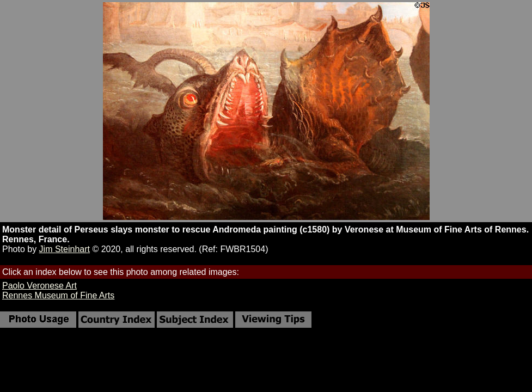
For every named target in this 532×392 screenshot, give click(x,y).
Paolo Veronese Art (39, 286)
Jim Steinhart (65, 249)
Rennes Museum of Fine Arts (58, 295)
